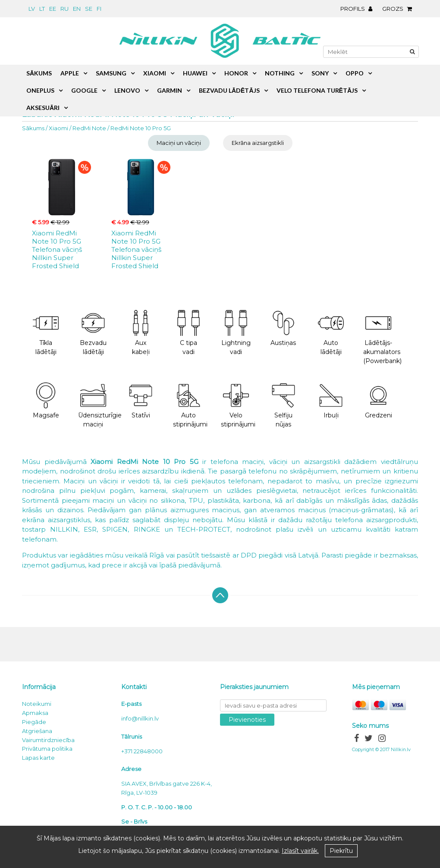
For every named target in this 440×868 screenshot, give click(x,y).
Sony (320, 73)
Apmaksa (35, 713)
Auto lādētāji (331, 333)
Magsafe (46, 401)
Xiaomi (58, 128)
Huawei (195, 73)
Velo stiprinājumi (238, 405)
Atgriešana (37, 731)
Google (84, 90)
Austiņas (283, 328)
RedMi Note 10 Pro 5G (141, 128)
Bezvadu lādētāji (93, 333)
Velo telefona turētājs (317, 90)
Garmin (170, 90)
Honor (236, 73)
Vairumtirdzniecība (48, 740)
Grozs (399, 9)
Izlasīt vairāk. (300, 851)
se (89, 9)
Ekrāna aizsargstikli (258, 143)
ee (53, 9)
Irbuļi (331, 401)
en (77, 9)
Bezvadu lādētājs (229, 90)
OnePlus (40, 90)
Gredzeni (379, 401)
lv (32, 9)
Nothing (280, 73)
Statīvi (141, 401)
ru (64, 9)
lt (42, 9)
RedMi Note (89, 128)
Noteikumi (37, 704)
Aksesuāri (43, 108)
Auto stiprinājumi (190, 405)
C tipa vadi (189, 333)
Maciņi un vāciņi (179, 143)
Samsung (111, 73)
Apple (70, 73)
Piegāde (34, 722)
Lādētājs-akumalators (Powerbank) (382, 337)
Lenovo (127, 90)
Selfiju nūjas (283, 405)
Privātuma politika (47, 749)
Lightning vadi (236, 333)
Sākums (33, 128)
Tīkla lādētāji (46, 333)
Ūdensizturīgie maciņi (97, 405)
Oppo (355, 73)
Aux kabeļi (141, 333)
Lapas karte (38, 758)
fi (99, 9)
